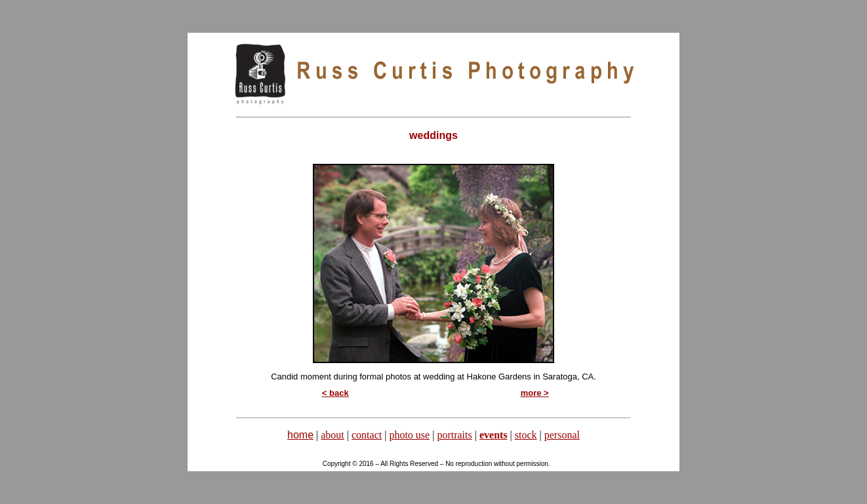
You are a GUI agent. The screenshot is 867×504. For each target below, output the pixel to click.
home (300, 435)
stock (526, 435)
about (333, 435)
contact (367, 435)
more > (535, 393)
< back (335, 393)
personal (562, 435)
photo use (409, 435)
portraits (454, 435)
